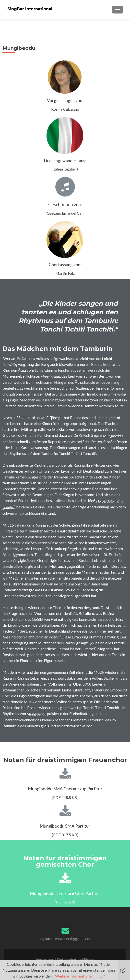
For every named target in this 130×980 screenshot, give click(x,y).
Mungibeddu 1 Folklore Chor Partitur (65, 893)
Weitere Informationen (74, 976)
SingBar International (30, 9)
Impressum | (46, 960)
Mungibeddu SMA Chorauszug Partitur (65, 789)
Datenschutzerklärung (76, 960)
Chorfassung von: (65, 265)
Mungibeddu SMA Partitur (65, 826)
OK (102, 976)
